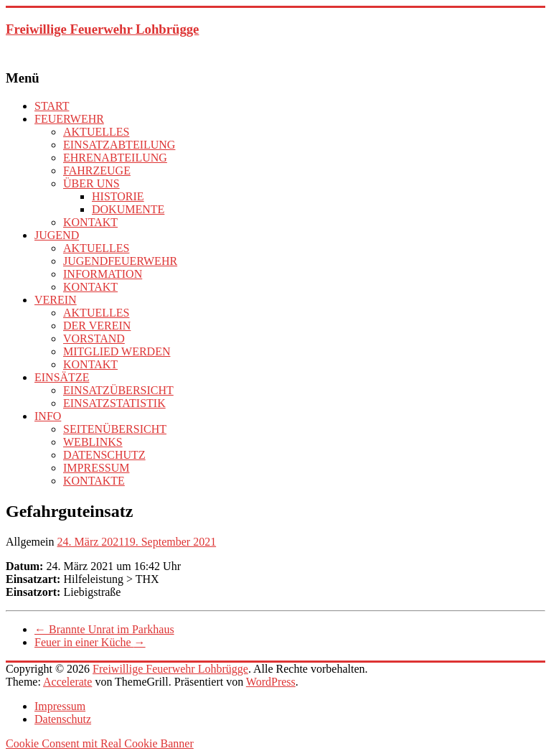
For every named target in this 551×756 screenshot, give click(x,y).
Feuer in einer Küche (90, 642)
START (52, 106)
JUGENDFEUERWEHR (120, 261)
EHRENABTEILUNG (115, 158)
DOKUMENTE (128, 209)
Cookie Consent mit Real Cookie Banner (100, 743)
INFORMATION (103, 274)
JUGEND (57, 235)
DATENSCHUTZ (104, 455)
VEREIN (56, 300)
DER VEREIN (97, 326)
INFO (48, 416)
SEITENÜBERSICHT (115, 429)
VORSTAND (94, 339)
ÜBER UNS (91, 183)
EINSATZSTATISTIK (114, 403)
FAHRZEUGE (97, 171)
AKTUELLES (96, 132)
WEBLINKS (93, 442)
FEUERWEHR (69, 119)
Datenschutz (63, 719)
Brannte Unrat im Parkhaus (104, 629)
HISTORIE (118, 196)
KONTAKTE (94, 481)
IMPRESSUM (96, 468)
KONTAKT (90, 222)
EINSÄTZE (62, 377)
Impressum (60, 706)
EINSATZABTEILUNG (119, 145)
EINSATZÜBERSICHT (118, 390)
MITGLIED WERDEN (117, 351)
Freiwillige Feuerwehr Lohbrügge (102, 29)
